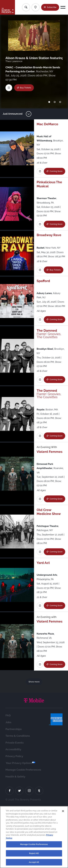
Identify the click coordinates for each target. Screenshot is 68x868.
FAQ (8, 777)
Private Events (15, 804)
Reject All (34, 855)
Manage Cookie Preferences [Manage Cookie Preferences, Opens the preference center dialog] (34, 846)
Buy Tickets (25, 88)
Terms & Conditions (18, 797)
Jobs (8, 783)
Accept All (34, 864)
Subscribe (52, 7)
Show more (34, 743)
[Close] (63, 812)
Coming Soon (49, 178)
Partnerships (13, 790)
